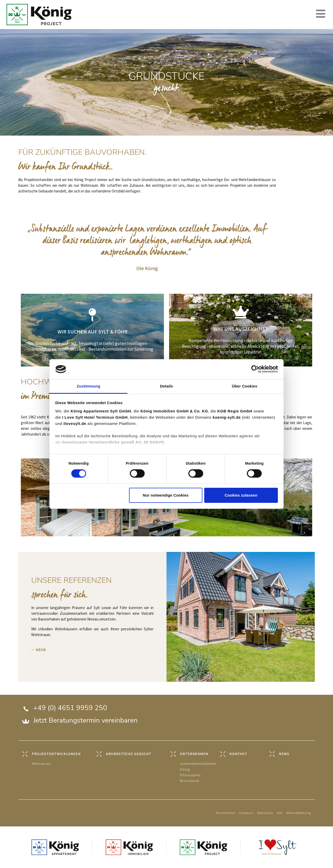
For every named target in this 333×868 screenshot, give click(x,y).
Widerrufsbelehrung (299, 813)
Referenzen (41, 764)
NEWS (284, 754)
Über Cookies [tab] (245, 386)
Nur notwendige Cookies (166, 495)
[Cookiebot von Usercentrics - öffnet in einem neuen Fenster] (255, 369)
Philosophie (190, 775)
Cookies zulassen (241, 495)
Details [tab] (166, 386)
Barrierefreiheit (226, 813)
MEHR (41, 650)
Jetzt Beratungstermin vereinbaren (85, 720)
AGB (280, 813)
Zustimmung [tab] (89, 386)
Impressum (246, 813)
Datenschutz (265, 813)
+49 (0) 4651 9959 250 (70, 708)
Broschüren (190, 781)
